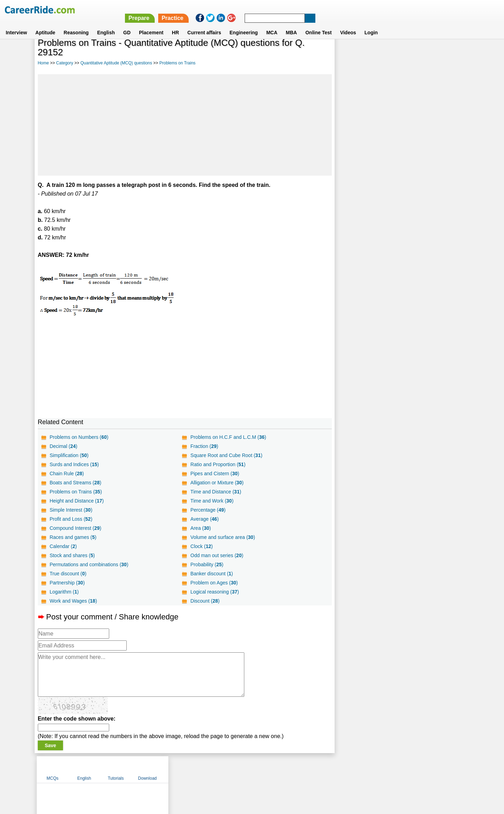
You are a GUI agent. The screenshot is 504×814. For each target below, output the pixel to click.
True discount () (68, 574)
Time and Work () (212, 501)
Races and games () (73, 537)
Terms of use (249, 769)
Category (65, 63)
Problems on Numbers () (79, 437)
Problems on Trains (177, 63)
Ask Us (278, 769)
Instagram (329, 769)
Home (43, 63)
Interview (16, 24)
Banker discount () (211, 574)
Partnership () (67, 583)
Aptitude (45, 24)
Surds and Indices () (74, 464)
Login (371, 24)
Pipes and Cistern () (214, 473)
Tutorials (415, 54)
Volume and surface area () (222, 537)
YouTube (302, 769)
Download (446, 54)
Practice (356, 10)
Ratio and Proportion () (218, 464)
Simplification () (69, 455)
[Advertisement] (184, 125)
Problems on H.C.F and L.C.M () (228, 437)
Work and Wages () (73, 601)
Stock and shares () (72, 555)
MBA (292, 24)
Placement (151, 24)
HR (175, 24)
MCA (272, 24)
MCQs (351, 54)
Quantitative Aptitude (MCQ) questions (116, 63)
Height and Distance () (77, 501)
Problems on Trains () (76, 492)
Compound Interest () (76, 528)
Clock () (201, 546)
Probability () (206, 564)
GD (127, 24)
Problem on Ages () (214, 583)
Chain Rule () (67, 473)
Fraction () (204, 446)
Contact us (216, 769)
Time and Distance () (215, 492)
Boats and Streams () (76, 483)
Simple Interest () (71, 510)
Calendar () (63, 546)
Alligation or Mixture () (217, 483)
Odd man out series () (216, 555)
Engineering (244, 24)
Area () (200, 528)
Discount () (205, 601)
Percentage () (208, 510)
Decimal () (64, 446)
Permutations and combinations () (89, 564)
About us (188, 769)
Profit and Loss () (71, 519)
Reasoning (76, 24)
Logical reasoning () (214, 592)
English (106, 24)
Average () (204, 519)
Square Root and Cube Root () (226, 455)
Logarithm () (64, 592)
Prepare (323, 10)
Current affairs (204, 24)
